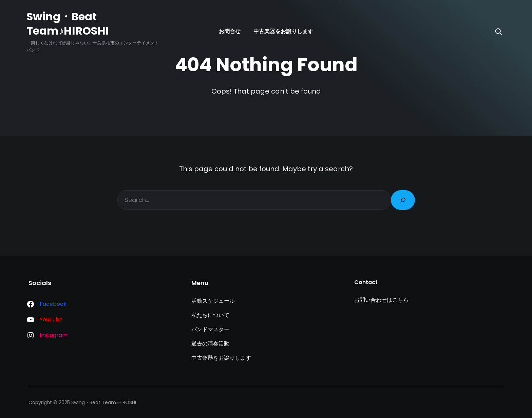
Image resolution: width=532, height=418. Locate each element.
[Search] (498, 32)
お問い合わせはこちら (381, 300)
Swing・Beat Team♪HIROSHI (68, 24)
